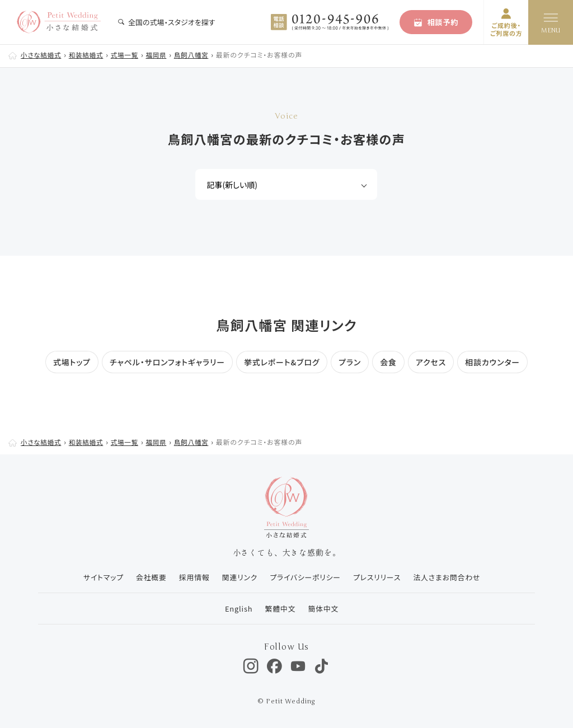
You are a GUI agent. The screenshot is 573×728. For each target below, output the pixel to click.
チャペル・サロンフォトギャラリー (167, 362)
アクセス (431, 362)
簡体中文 (324, 609)
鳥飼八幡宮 (197, 55)
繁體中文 (280, 609)
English (237, 609)
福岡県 (161, 55)
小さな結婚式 (42, 55)
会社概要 (148, 577)
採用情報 (192, 577)
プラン (350, 362)
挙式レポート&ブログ (282, 362)
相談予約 (436, 22)
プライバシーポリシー (306, 577)
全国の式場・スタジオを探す (166, 22)
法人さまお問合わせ (450, 577)
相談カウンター (492, 362)
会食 (388, 362)
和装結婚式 (88, 55)
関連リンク (238, 577)
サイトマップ (99, 577)
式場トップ (72, 362)
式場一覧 (128, 55)
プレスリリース (378, 577)
